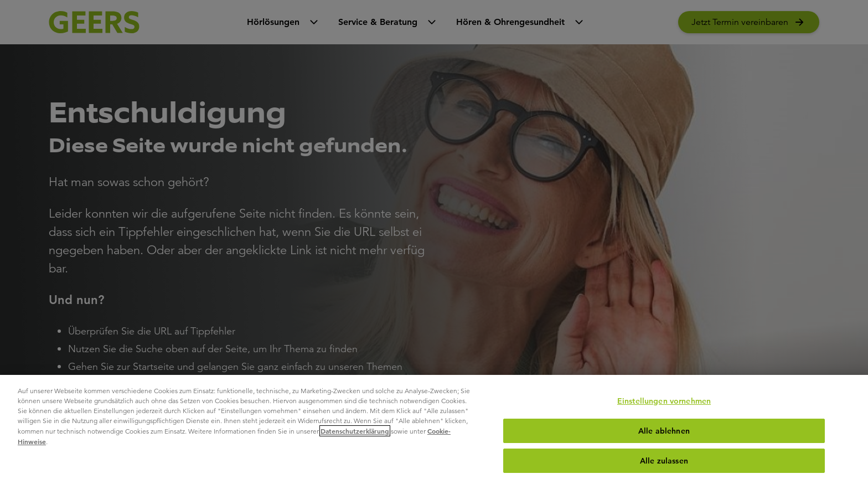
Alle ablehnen (664, 431)
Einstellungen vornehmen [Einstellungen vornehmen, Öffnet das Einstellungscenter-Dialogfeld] (664, 401)
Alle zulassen (664, 461)
